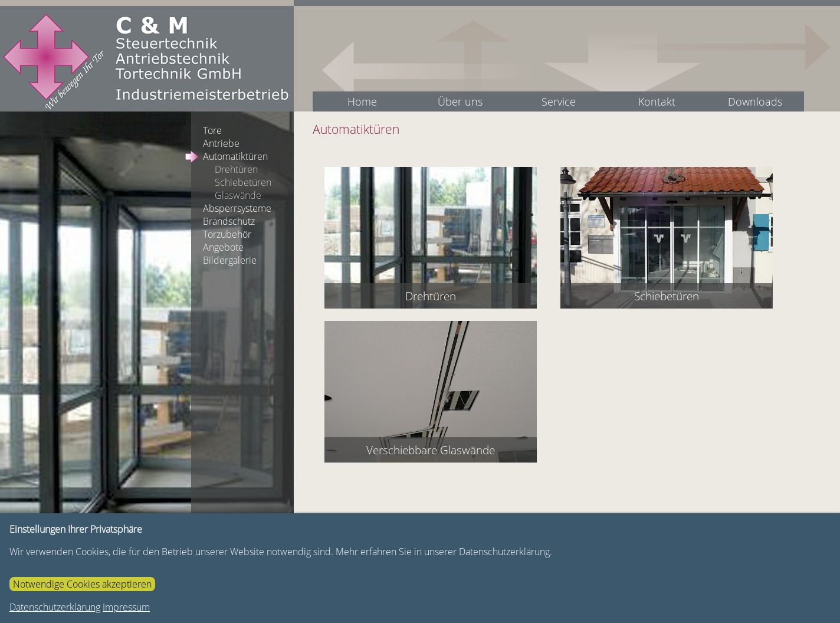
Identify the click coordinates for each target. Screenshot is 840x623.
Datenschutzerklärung (55, 607)
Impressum (126, 607)
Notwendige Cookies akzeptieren (82, 584)
